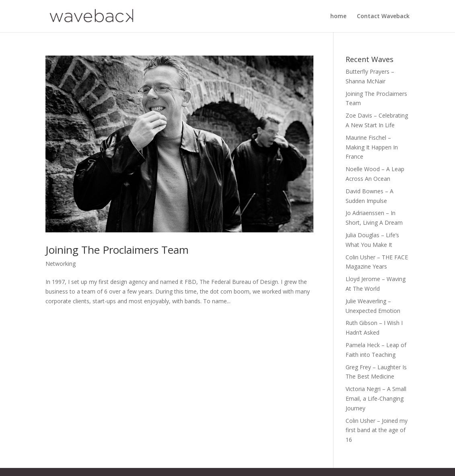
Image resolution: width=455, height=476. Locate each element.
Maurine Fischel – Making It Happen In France (372, 147)
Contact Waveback (383, 17)
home (338, 17)
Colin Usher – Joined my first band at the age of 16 (377, 430)
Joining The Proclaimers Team (117, 250)
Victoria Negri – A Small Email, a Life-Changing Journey (376, 398)
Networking (61, 264)
